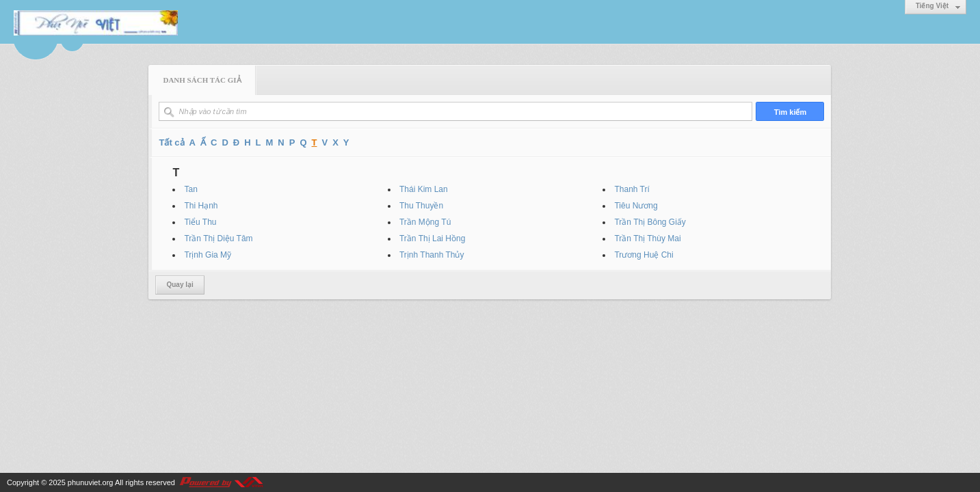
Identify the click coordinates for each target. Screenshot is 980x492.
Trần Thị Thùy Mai (647, 238)
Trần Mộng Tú (425, 222)
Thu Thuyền (421, 206)
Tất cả (171, 142)
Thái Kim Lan (424, 189)
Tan (190, 189)
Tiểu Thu (200, 222)
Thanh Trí (632, 189)
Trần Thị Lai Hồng (432, 238)
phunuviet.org (91, 482)
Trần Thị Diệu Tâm (218, 238)
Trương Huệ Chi (644, 255)
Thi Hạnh (201, 206)
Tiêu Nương (636, 206)
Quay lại (180, 285)
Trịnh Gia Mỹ (208, 255)
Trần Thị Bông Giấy (650, 222)
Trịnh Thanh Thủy (432, 255)
